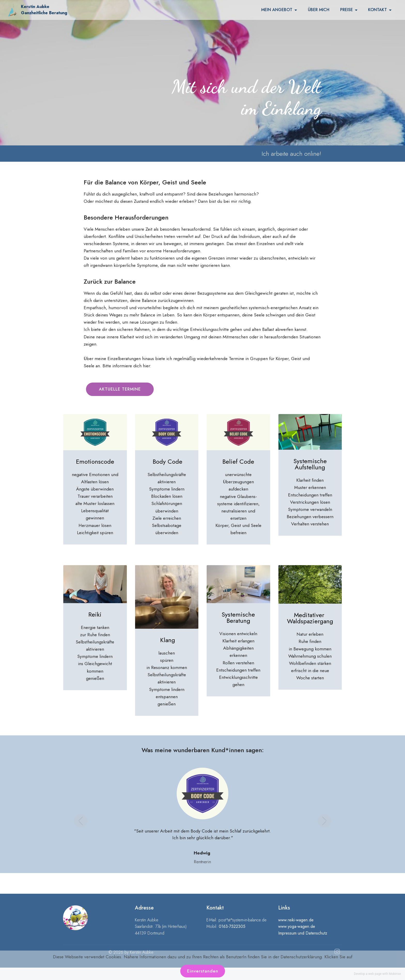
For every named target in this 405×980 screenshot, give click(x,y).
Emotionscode (95, 461)
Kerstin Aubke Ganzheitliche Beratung (44, 10)
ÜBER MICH (319, 10)
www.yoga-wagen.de (297, 926)
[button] (81, 816)
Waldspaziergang (310, 621)
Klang (168, 640)
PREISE (346, 10)
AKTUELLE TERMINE (120, 389)
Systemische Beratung (238, 617)
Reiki (95, 614)
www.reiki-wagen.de (296, 920)
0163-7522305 (232, 926)
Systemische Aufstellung (310, 464)
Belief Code (238, 461)
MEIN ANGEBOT (277, 10)
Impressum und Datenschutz (303, 933)
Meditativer (310, 615)
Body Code (168, 461)
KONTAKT (377, 10)
